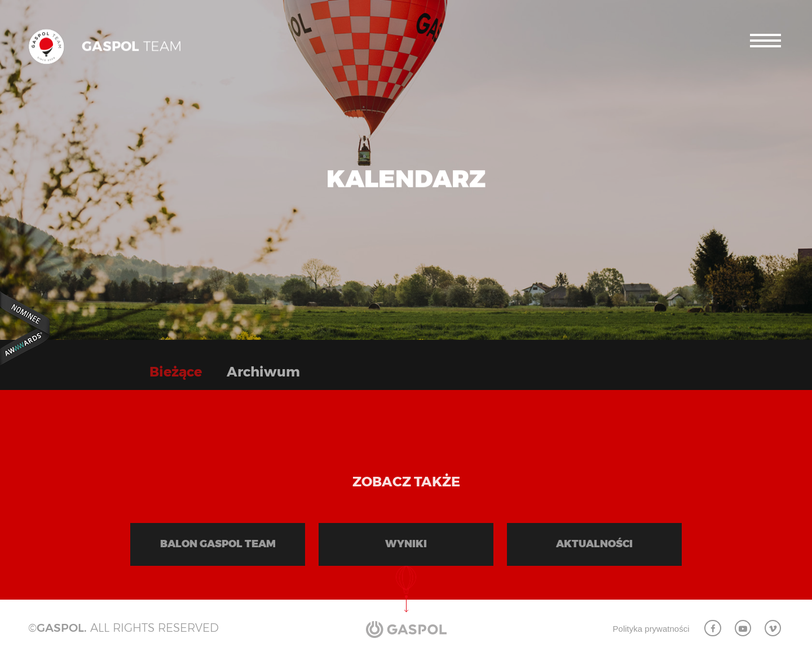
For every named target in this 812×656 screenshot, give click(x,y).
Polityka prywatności (651, 629)
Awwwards (25, 328)
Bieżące (176, 372)
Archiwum (263, 372)
